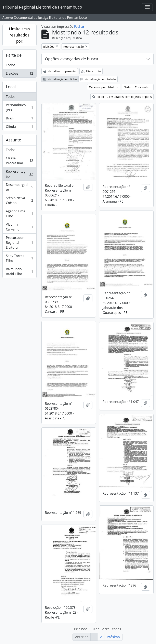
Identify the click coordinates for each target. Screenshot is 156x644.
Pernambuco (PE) (19, 107)
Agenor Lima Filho (19, 214)
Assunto (14, 140)
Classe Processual (19, 161)
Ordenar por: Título (103, 87)
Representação (19, 174)
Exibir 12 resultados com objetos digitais (122, 97)
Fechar (79, 26)
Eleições (19, 74)
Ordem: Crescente (136, 87)
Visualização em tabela (98, 79)
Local (11, 87)
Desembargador (19, 187)
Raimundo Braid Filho (19, 271)
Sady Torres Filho (19, 258)
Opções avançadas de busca (71, 59)
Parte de (14, 55)
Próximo (113, 637)
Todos (11, 65)
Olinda (19, 127)
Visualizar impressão (60, 71)
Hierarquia (91, 71)
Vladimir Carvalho (19, 227)
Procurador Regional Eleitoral (19, 243)
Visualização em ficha (60, 79)
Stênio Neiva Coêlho (19, 200)
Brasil (19, 119)
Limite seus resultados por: (20, 35)
